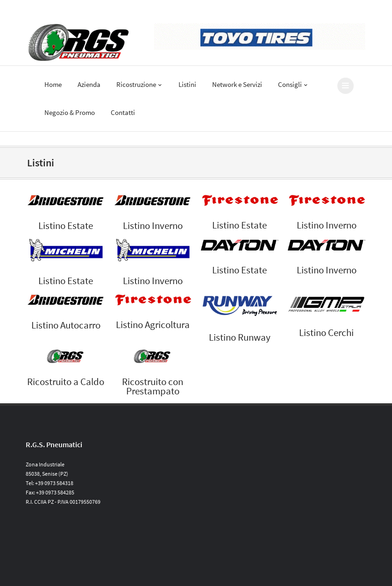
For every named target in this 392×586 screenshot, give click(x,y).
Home (53, 84)
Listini (187, 84)
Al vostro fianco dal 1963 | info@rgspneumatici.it (84, 9)
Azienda (89, 84)
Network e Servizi (237, 84)
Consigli (293, 84)
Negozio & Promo (70, 112)
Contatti (123, 112)
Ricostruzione (139, 84)
